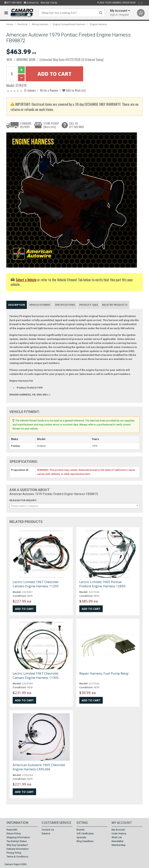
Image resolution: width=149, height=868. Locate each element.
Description (17, 305)
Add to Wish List (74, 90)
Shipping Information (18, 837)
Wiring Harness (40, 24)
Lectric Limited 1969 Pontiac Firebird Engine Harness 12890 (102, 584)
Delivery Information (18, 849)
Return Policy (14, 833)
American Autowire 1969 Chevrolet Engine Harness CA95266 (39, 767)
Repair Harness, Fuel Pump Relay (104, 673)
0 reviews (30, 90)
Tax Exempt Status (17, 841)
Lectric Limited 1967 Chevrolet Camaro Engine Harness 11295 (36, 584)
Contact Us (31, 3)
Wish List (117, 837)
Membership (119, 845)
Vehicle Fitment (40, 305)
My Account (118, 830)
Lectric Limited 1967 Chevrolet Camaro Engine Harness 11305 (36, 675)
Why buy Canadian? (17, 845)
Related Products (115, 305)
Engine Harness (98, 24)
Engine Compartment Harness (69, 24)
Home (10, 24)
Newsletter (118, 841)
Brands (81, 830)
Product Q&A (89, 305)
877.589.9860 (13, 3)
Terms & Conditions (17, 857)
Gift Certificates (85, 833)
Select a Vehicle (26, 280)
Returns (46, 833)
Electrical (22, 24)
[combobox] (74, 506)
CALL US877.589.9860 (76, 125)
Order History (119, 833)
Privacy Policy (14, 853)
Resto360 (12, 830)
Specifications (65, 305)
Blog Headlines (85, 841)
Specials (81, 837)
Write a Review (49, 90)
